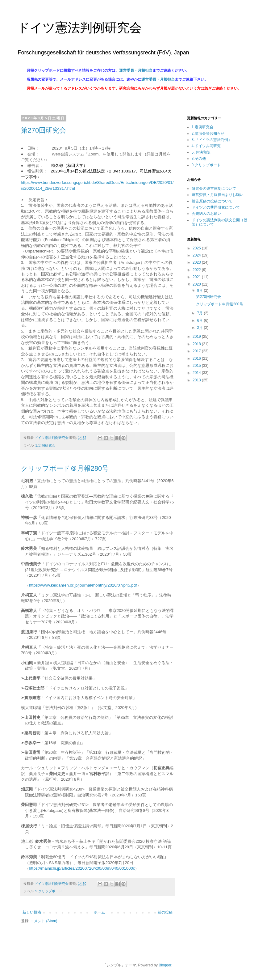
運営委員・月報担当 (136, 70)
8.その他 (199, 159)
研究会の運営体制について (214, 189)
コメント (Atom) (44, 921)
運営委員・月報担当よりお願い (218, 195)
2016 (197, 358)
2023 (197, 262)
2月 (200, 328)
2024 (197, 255)
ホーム (99, 912)
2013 (197, 380)
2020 (197, 284)
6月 (200, 320)
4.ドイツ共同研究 (206, 146)
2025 (197, 248)
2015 (197, 366)
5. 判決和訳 (201, 152)
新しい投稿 (32, 912)
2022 (197, 270)
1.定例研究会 (45, 445)
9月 (200, 291)
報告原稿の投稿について (212, 201)
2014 (197, 373)
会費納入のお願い (206, 214)
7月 (200, 313)
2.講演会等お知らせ (208, 134)
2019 (197, 337)
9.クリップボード (49, 891)
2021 (197, 277)
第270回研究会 (44, 130)
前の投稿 (165, 912)
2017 (197, 351)
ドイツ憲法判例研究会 (79, 28)
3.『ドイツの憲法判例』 (212, 140)
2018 (197, 344)
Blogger (165, 965)
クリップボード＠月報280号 (65, 468)
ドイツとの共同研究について (216, 207)
